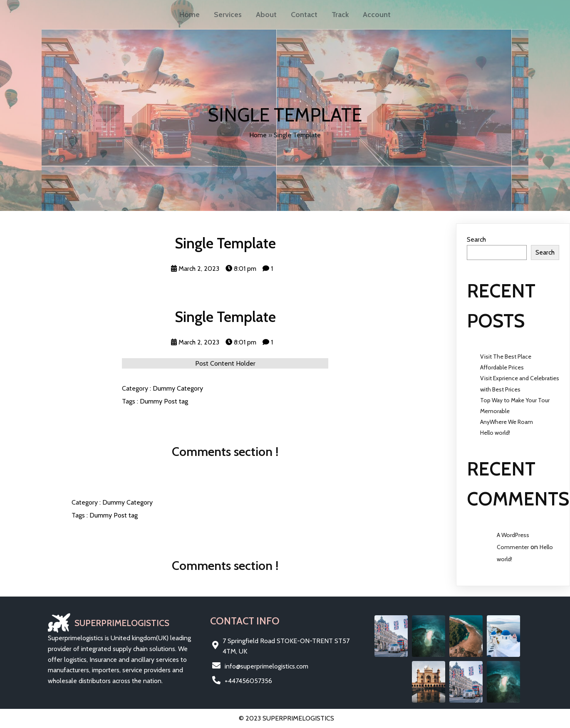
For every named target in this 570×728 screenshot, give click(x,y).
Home (258, 135)
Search (476, 239)
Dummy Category (178, 388)
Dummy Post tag (164, 401)
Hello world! (495, 433)
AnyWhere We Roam (507, 422)
